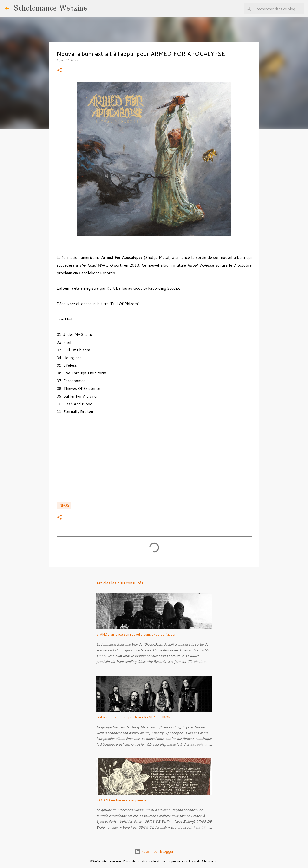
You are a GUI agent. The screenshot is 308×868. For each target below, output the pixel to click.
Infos (64, 505)
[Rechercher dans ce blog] (279, 9)
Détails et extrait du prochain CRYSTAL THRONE (135, 717)
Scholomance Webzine (50, 9)
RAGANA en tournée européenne (121, 800)
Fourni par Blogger (154, 851)
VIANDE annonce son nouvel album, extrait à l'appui (136, 634)
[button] (59, 70)
